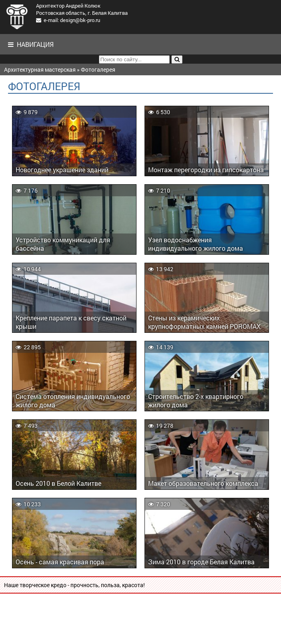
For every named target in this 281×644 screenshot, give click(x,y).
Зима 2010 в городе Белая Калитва (201, 562)
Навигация (31, 44)
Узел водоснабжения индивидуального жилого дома (196, 244)
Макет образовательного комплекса (203, 483)
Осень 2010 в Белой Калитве (58, 483)
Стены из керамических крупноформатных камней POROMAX (204, 322)
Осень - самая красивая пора (60, 562)
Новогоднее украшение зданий (62, 170)
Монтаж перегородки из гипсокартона (206, 170)
